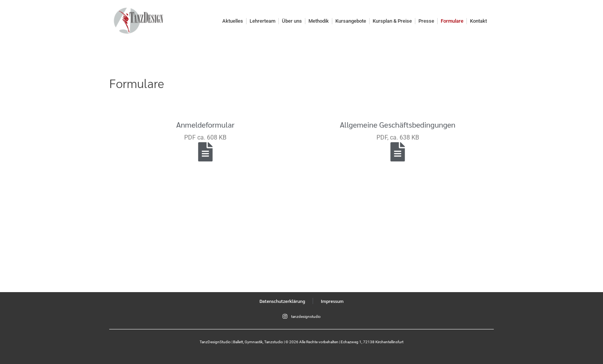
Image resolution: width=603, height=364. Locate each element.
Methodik (319, 21)
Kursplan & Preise (392, 21)
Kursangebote (351, 21)
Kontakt (478, 21)
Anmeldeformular (205, 125)
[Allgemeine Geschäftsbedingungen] (398, 152)
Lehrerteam (262, 21)
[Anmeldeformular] (205, 152)
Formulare (452, 21)
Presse (426, 21)
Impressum (332, 301)
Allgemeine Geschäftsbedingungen (398, 125)
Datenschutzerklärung (282, 301)
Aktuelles (233, 21)
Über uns (292, 21)
